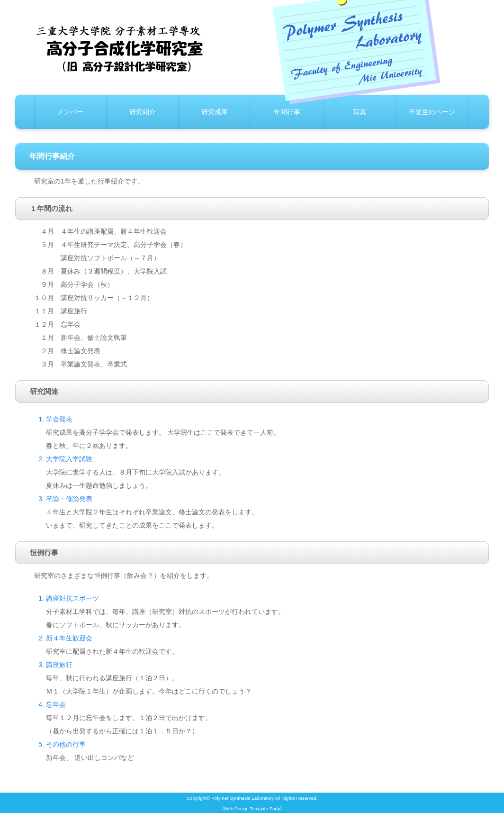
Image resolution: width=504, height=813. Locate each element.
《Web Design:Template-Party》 (252, 808)
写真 (360, 112)
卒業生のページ (432, 112)
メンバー (70, 112)
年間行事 (287, 112)
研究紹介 (143, 112)
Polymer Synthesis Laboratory (243, 798)
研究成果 (215, 112)
